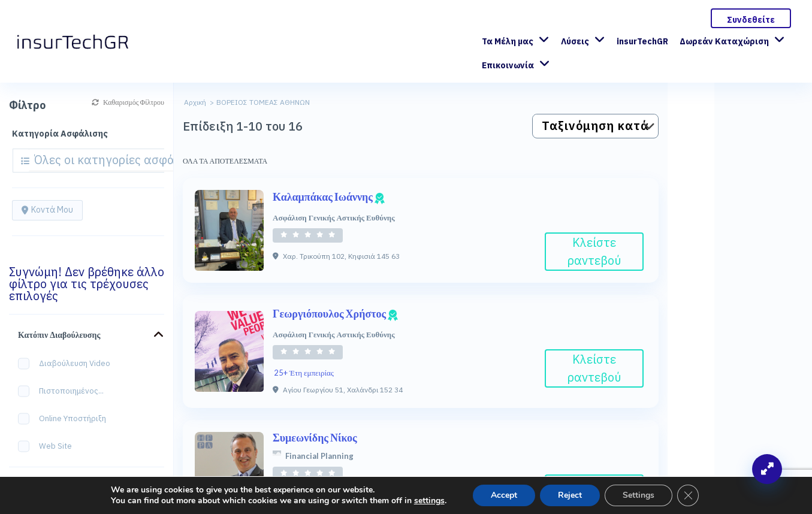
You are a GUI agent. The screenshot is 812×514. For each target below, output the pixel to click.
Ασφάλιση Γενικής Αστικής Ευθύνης (334, 217)
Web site (49, 447)
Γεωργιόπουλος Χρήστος (335, 313)
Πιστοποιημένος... (65, 391)
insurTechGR (642, 41)
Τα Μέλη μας (508, 41)
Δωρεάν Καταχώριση (724, 41)
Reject (570, 495)
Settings (639, 495)
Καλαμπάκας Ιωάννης (329, 196)
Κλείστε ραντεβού (594, 251)
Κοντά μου (47, 210)
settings (429, 501)
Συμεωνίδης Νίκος (315, 437)
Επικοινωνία (508, 65)
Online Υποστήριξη (66, 419)
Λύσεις (575, 41)
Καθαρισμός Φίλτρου (128, 102)
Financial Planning (319, 456)
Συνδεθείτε (751, 20)
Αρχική (195, 102)
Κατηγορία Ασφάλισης (60, 134)
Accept (504, 495)
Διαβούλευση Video (68, 364)
